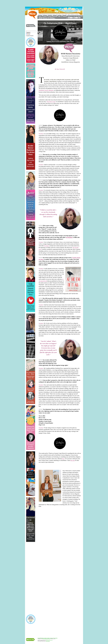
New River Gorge (51, 102)
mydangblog (69, 237)
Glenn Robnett (48, 641)
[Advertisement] (54, 3)
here (63, 459)
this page (73, 460)
